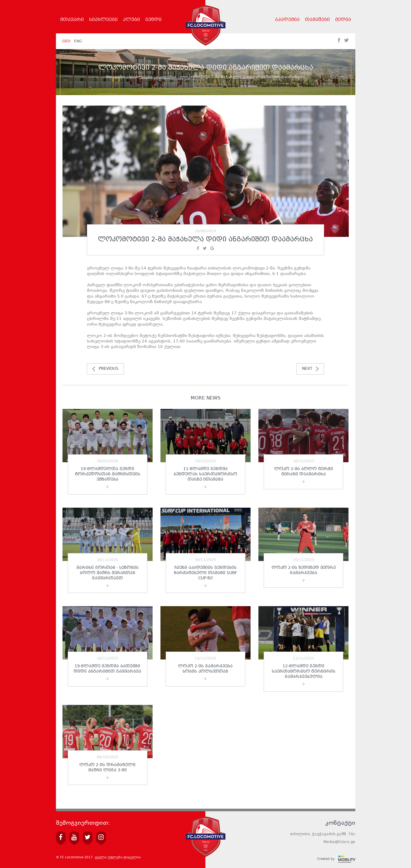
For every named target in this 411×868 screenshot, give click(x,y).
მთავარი (72, 20)
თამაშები (317, 20)
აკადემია (287, 20)
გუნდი (153, 20)
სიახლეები (103, 20)
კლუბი (131, 20)
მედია (343, 20)
